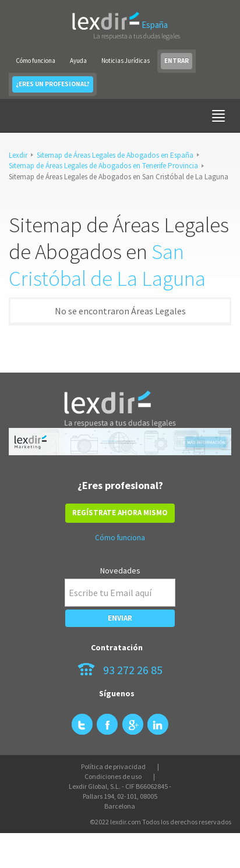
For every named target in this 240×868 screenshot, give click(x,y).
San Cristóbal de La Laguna (107, 265)
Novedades (120, 571)
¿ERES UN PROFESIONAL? (53, 84)
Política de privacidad (113, 766)
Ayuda (78, 61)
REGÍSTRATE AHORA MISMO (120, 513)
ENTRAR (177, 61)
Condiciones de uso (113, 776)
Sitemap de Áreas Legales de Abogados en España (115, 155)
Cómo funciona (36, 61)
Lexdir (18, 155)
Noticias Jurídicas (126, 61)
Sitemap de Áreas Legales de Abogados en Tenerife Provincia (103, 166)
